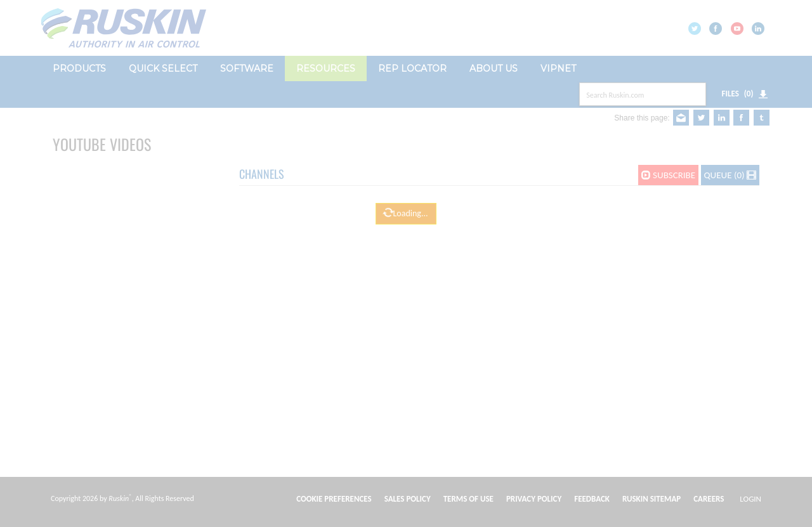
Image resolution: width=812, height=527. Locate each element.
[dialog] (406, 67)
